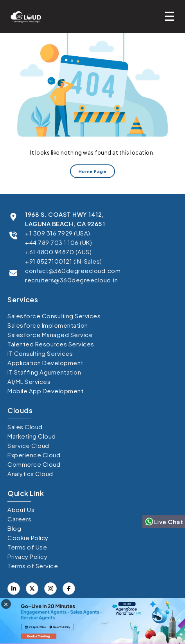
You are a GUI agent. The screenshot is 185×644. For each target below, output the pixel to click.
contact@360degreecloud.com (73, 270)
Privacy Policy (27, 556)
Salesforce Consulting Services (54, 316)
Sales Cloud (25, 427)
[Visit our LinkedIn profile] (14, 589)
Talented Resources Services (51, 344)
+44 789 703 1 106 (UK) (58, 242)
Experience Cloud (34, 455)
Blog (14, 528)
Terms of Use (27, 547)
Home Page (93, 172)
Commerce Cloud (34, 464)
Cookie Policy (28, 538)
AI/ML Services (29, 381)
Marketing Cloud (32, 436)
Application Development (45, 363)
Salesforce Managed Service (50, 334)
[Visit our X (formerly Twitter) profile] (69, 589)
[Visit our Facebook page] (32, 589)
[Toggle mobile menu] (172, 15)
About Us (21, 509)
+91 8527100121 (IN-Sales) (64, 261)
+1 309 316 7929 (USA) (58, 233)
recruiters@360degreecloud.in (71, 280)
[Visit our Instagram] (50, 589)
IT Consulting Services (40, 353)
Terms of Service (33, 566)
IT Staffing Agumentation (44, 372)
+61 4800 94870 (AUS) (58, 252)
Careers (20, 519)
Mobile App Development (45, 391)
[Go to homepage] (24, 17)
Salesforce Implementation (48, 325)
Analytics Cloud (30, 474)
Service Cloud (28, 445)
